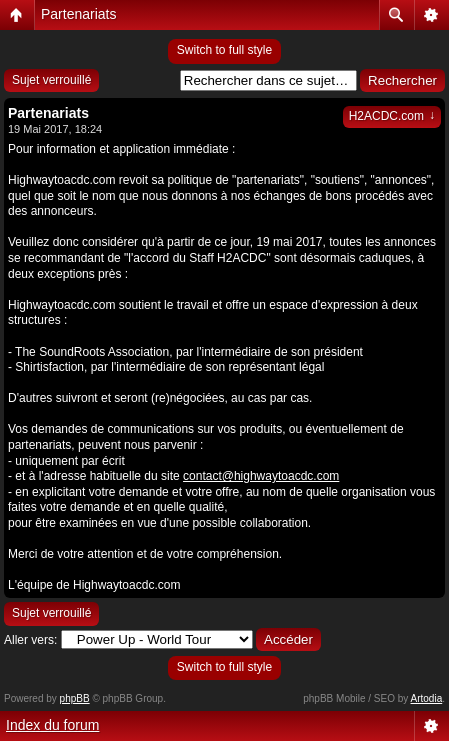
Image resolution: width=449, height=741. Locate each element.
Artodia (427, 698)
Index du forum (52, 725)
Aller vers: (30, 640)
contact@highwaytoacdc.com (261, 476)
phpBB (75, 698)
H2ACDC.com (392, 116)
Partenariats (78, 14)
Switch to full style (224, 50)
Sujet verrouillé (51, 80)
